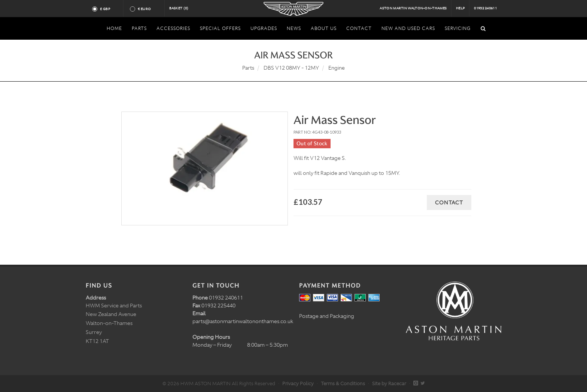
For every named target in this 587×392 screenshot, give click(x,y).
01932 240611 (485, 8)
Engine (337, 68)
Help (460, 8)
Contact (449, 203)
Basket (179, 8)
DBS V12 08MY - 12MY (291, 68)
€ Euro (147, 9)
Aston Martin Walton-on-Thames (413, 8)
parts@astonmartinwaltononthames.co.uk (243, 321)
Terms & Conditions (343, 384)
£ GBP (108, 9)
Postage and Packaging (327, 316)
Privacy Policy (298, 384)
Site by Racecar (389, 384)
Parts (248, 68)
